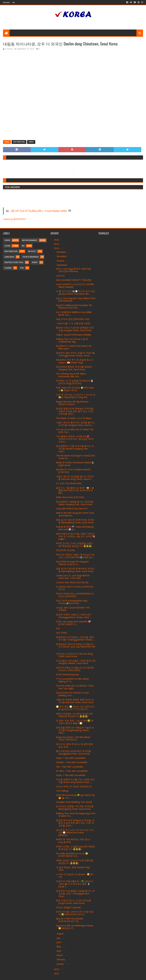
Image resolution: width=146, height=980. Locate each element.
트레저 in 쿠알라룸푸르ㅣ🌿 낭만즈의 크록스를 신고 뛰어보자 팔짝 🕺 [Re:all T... (75, 884)
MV (23, 246)
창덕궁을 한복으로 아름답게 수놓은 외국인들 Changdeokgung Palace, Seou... (75, 730)
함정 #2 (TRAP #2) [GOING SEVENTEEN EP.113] (70, 920)
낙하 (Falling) (62, 791)
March (60, 955)
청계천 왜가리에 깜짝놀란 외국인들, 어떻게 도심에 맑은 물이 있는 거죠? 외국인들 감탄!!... (75, 823)
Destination (19, 142)
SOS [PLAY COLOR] (65, 550)
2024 (57, 248)
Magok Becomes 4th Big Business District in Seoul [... (72, 403)
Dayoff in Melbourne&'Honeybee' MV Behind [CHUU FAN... (74, 307)
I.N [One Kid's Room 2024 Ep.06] (72, 582)
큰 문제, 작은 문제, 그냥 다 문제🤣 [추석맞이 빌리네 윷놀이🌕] (75, 722)
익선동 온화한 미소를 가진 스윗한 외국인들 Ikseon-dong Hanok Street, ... (75, 781)
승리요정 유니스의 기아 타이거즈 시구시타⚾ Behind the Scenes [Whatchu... (75, 833)
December (62, 252)
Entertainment (30, 240)
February (61, 959)
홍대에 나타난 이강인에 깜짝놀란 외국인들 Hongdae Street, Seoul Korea (75, 329)
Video (31, 142)
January (61, 964)
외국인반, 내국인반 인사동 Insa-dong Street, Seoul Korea (74, 655)
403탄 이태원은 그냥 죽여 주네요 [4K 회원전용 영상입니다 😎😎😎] (74, 715)
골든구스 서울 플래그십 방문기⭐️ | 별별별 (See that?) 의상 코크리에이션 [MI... (75, 490)
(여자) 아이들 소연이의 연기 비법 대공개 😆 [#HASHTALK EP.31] (75, 913)
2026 (57, 240)
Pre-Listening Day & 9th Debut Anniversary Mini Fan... (71, 375)
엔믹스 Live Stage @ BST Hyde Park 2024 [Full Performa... (74, 270)
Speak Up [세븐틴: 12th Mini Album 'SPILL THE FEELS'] (73, 739)
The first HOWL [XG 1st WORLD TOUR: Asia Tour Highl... (75, 687)
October (61, 261)
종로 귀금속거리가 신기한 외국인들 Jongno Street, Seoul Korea (73, 902)
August (60, 934)
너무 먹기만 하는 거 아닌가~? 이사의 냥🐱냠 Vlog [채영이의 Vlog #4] (76, 396)
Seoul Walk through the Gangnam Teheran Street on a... (72, 563)
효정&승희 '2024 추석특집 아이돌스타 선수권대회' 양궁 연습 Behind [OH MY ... (76, 647)
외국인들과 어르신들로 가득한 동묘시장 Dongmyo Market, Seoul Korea (76, 662)
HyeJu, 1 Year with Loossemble (71, 775)
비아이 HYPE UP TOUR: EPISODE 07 (74, 787)
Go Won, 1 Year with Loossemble (72, 771)
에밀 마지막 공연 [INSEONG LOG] (73, 319)
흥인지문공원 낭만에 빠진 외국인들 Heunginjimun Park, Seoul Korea (73, 752)
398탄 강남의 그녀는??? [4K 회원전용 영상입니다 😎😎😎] (75, 862)
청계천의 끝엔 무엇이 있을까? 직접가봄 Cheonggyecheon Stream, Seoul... (75, 354)
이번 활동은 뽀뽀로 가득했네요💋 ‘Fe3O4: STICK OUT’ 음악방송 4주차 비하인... (75, 439)
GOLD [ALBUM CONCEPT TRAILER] (74, 280)
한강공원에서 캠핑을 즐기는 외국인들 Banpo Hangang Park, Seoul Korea (75, 503)
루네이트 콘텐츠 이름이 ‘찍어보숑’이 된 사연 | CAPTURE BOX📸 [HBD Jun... (75, 556)
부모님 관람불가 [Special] (68, 907)
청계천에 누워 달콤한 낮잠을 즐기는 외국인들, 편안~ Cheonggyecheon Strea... (75, 894)
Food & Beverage (31, 257)
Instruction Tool (14, 262)
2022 (57, 974)
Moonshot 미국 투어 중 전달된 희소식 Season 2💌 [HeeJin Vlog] (75, 361)
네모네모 (60, 276)
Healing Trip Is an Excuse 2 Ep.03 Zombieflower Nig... (72, 340)
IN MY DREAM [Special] (67, 675)
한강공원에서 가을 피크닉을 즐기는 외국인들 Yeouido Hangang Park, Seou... (75, 449)
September (62, 265)
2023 (57, 969)
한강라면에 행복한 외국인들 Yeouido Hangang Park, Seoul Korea (74, 368)
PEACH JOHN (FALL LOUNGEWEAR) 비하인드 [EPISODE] (75, 595)
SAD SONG (61, 633)
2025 (57, 244)
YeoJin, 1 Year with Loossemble (71, 758)
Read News (6, 2)
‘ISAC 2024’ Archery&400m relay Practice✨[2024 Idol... (72, 602)
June (59, 942)
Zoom (7, 246)
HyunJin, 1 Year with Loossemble (72, 762)
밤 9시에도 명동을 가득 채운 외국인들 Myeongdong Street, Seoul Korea (75, 808)
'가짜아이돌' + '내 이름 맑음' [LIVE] (73, 323)
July (59, 938)
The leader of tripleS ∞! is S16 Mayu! (74, 418)
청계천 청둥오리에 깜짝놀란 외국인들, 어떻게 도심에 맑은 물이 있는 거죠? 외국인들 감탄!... (75, 411)
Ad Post (32, 251)
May (59, 947)
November (62, 256)
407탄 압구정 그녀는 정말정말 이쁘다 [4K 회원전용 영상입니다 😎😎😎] (75, 545)
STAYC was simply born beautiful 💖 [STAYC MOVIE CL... (73, 623)
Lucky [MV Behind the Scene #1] (72, 509)
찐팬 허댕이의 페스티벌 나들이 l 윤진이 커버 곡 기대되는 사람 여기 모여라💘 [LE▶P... (76, 536)
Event (35, 262)
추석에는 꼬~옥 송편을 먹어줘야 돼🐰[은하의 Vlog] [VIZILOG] (75, 382)
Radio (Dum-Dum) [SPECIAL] (70, 497)
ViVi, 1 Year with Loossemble (70, 767)
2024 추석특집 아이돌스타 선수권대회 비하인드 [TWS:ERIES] (75, 669)
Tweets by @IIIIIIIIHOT (15, 219)
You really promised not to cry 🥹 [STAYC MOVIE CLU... (72, 855)
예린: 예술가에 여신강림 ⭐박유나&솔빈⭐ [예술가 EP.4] (75, 389)
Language (9, 257)
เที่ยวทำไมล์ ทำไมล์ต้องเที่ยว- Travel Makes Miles (39, 211)
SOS (58, 629)
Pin (22, 268)
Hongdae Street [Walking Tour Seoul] (74, 802)
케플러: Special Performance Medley (73, 335)
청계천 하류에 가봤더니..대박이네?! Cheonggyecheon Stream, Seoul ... (74, 616)
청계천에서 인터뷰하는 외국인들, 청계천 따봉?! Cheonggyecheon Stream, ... (76, 639)
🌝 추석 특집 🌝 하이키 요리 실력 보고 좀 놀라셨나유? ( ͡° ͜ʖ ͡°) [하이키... (75, 708)
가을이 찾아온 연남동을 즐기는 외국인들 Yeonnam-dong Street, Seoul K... (75, 478)
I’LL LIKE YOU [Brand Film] (69, 483)
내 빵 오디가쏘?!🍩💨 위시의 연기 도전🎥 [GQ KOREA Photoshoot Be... (75, 293)
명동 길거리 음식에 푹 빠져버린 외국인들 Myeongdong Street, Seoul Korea (75, 521)
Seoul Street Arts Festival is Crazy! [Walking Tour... (72, 694)
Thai (14, 2)
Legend (8, 268)
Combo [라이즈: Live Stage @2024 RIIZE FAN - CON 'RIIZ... (73, 577)
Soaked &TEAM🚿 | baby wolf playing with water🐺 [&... (75, 528)
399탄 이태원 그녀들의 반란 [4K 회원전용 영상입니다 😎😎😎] (75, 848)
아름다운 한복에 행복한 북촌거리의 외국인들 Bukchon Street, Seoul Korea (75, 701)
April (59, 951)
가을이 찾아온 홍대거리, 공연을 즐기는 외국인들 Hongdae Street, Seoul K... (75, 424)
